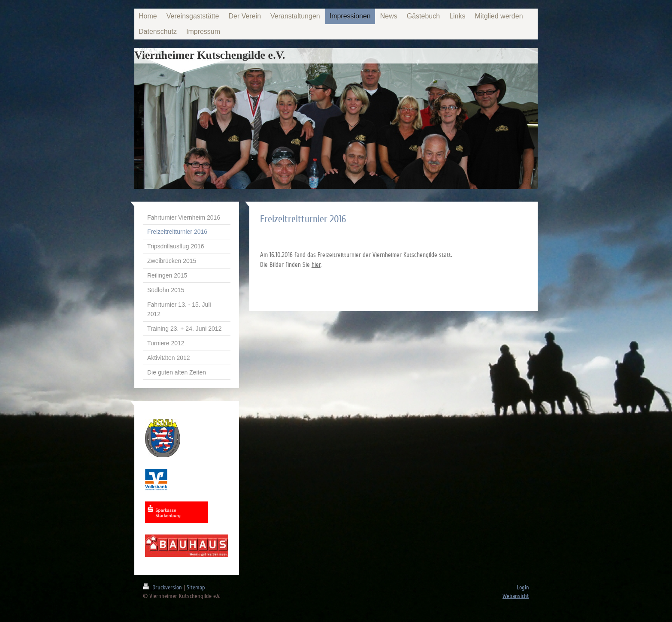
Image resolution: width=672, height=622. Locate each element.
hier (316, 265)
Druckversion (163, 587)
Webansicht (516, 596)
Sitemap (196, 587)
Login (523, 587)
